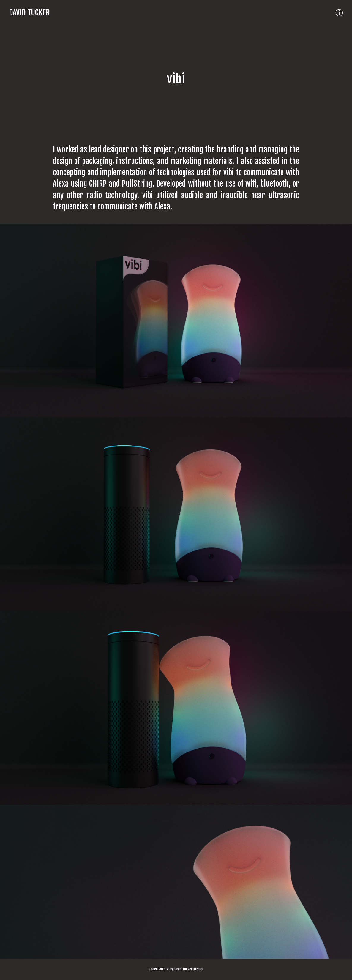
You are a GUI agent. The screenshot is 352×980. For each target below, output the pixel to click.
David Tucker (29, 12)
